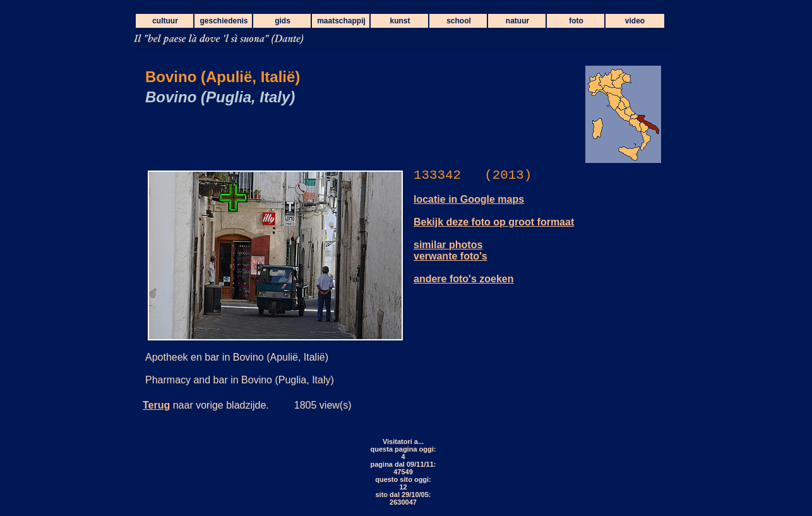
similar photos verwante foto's (451, 250)
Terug (156, 405)
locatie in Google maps (469, 199)
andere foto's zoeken (464, 279)
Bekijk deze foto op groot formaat (494, 222)
